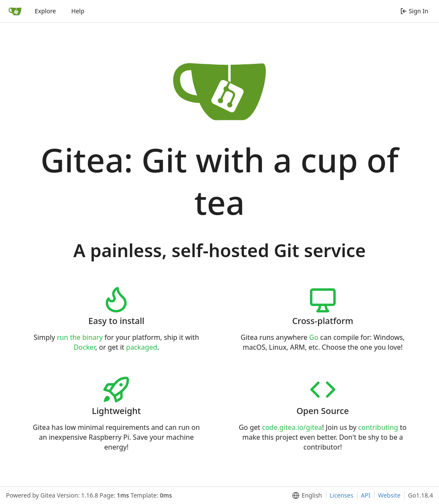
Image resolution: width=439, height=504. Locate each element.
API (366, 495)
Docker (85, 347)
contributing (378, 427)
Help (78, 11)
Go (314, 337)
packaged (142, 347)
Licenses (342, 495)
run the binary (80, 337)
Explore (45, 11)
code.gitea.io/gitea (292, 427)
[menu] (305, 495)
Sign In (414, 11)
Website (389, 495)
